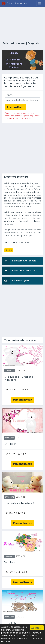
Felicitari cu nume (14, 43)
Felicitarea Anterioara (19, 261)
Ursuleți (9, 250)
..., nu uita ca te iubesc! (19, 503)
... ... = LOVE (11, 623)
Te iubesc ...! (12, 562)
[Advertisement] (22, 24)
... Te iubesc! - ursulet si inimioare (19, 378)
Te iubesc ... (11, 444)
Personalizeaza (23, 400)
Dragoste (34, 43)
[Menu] (40, 3)
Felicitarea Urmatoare (19, 271)
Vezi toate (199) (16, 281)
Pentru (9, 95)
